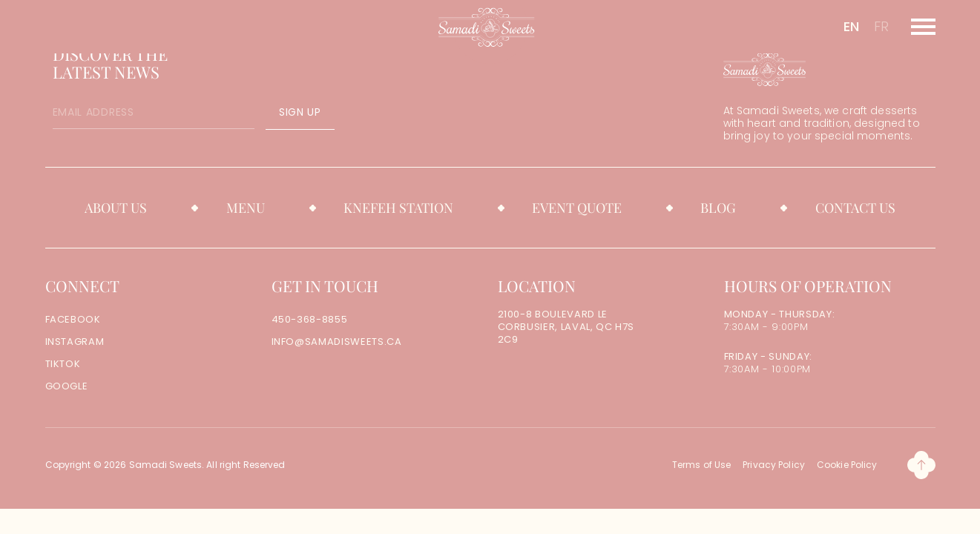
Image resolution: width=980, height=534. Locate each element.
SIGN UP (300, 112)
